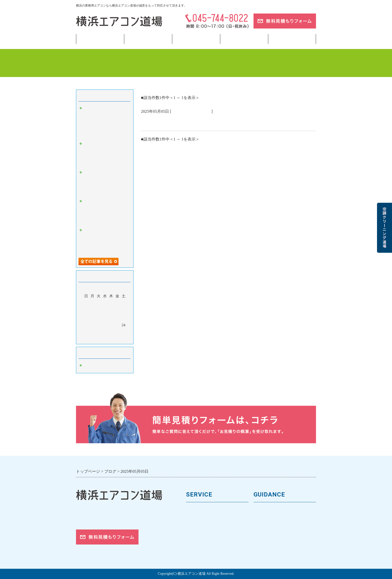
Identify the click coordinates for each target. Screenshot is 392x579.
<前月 (95, 339)
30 (117, 332)
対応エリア (264, 535)
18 (86, 325)
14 (105, 318)
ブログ (292, 39)
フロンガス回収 (196, 39)
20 (99, 325)
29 (111, 332)
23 (117, 325)
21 (105, 325)
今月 (105, 339)
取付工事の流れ (201, 544)
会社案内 (262, 518)
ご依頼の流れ (266, 544)
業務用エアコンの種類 (207, 510)
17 (124, 318)
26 (92, 332)
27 (99, 332)
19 (92, 325)
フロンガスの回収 (203, 552)
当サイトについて (244, 39)
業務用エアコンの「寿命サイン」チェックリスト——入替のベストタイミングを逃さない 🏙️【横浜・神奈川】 (106, 121)
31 (124, 332)
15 (111, 318)
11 (86, 318)
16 (117, 318)
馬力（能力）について (207, 518)
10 (124, 310)
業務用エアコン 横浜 (191, 111)
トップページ (100, 39)
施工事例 (194, 535)
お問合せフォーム (270, 552)
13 (99, 318)
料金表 (192, 527)
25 (86, 332)
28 (105, 332)
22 (111, 325)
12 (92, 318)
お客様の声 (264, 527)
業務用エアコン (148, 39)
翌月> (114, 339)
